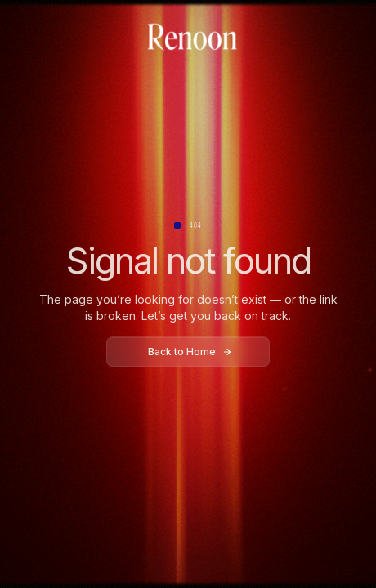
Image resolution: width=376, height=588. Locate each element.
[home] (188, 38)
